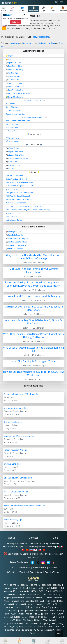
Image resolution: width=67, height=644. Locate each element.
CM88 (53, 620)
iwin (50, 594)
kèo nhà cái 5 (37, 623)
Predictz (34, 633)
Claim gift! (16, 22)
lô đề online (58, 604)
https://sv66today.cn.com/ (17, 623)
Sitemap (53, 568)
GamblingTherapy (53, 572)
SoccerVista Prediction (51, 630)
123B (37, 630)
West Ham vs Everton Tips (16, 492)
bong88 (24, 585)
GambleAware (36, 572)
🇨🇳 (27, 550)
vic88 (52, 610)
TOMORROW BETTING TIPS (34, 117)
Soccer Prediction (29, 547)
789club (34, 617)
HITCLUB (40, 601)
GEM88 (48, 598)
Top (59, 633)
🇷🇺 (31, 550)
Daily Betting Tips (47, 43)
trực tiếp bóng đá (24, 630)
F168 (41, 591)
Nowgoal (15, 601)
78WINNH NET (34, 594)
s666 (41, 588)
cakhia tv (32, 627)
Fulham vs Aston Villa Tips (15, 450)
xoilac (50, 627)
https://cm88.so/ (25, 620)
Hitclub (19, 607)
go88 (48, 604)
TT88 (6, 614)
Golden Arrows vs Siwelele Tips (18, 478)
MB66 (34, 591)
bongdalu (57, 585)
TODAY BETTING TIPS (34, 100)
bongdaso (46, 585)
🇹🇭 (40, 550)
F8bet (38, 620)
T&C (12, 568)
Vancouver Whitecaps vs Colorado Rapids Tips (24, 506)
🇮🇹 (58, 547)
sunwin (7, 588)
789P (22, 610)
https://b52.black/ (34, 598)
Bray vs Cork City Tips (13, 422)
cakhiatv (16, 588)
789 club (43, 617)
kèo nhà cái (35, 585)
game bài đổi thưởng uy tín (16, 591)
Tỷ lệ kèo (29, 607)
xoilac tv (42, 627)
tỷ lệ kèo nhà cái (12, 585)
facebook (15, 43)
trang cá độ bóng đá (17, 627)
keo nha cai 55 (41, 610)
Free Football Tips (11, 547)
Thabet (33, 588)
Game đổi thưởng (43, 607)
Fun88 (60, 614)
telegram (27, 43)
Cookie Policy (24, 568)
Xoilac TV (57, 607)
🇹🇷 (23, 550)
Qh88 (61, 588)
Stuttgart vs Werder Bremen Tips (19, 436)
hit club (52, 617)
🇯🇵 (36, 550)
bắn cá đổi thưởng (55, 601)
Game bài (9, 607)
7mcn (6, 601)
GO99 (15, 610)
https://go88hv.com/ (14, 598)
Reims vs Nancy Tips (13, 520)
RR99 (59, 610)
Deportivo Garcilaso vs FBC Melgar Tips (22, 394)
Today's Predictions (40, 37)
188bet (25, 588)
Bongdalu (30, 601)
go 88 (38, 614)
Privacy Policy (39, 568)
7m (22, 601)
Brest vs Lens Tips (12, 464)
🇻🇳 (44, 550)
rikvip (56, 594)
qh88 (54, 588)
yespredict (8, 617)
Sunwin (29, 610)
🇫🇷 (62, 547)
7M (44, 594)
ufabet (7, 610)
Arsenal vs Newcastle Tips (16, 408)
